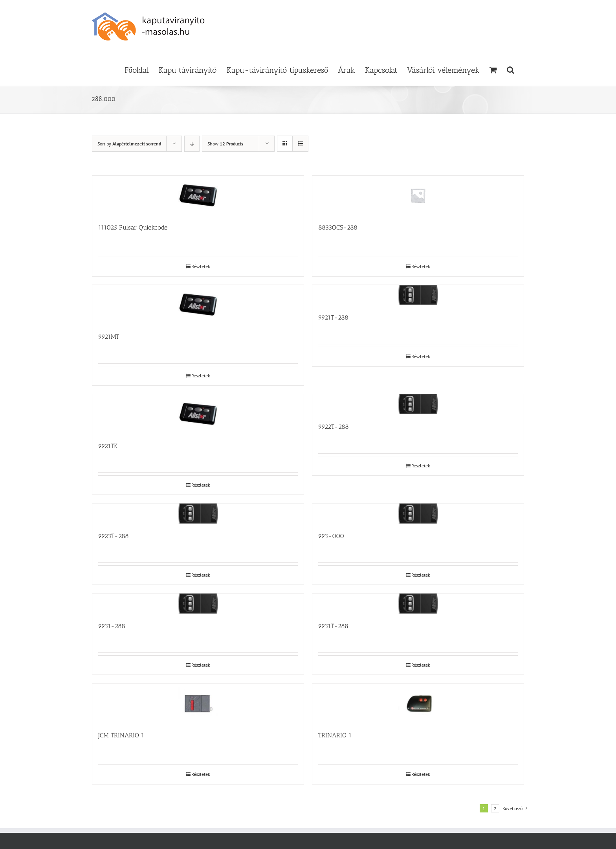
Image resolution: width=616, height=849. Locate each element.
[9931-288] (198, 604)
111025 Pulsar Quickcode (133, 227)
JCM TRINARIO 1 (121, 735)
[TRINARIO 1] (418, 703)
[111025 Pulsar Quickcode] (198, 195)
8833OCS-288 (338, 227)
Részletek (201, 266)
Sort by (129, 144)
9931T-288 (333, 626)
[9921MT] (198, 305)
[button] (511, 69)
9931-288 (112, 626)
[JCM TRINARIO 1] (198, 703)
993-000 (331, 536)
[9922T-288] (418, 404)
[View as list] (300, 144)
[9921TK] (198, 414)
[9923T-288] (198, 514)
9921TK (108, 446)
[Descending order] (192, 144)
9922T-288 (334, 427)
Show (225, 144)
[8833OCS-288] (418, 195)
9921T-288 (333, 317)
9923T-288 (114, 536)
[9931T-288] (418, 604)
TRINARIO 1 (335, 735)
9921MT (109, 337)
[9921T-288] (418, 295)
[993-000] (418, 514)
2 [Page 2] (495, 808)
